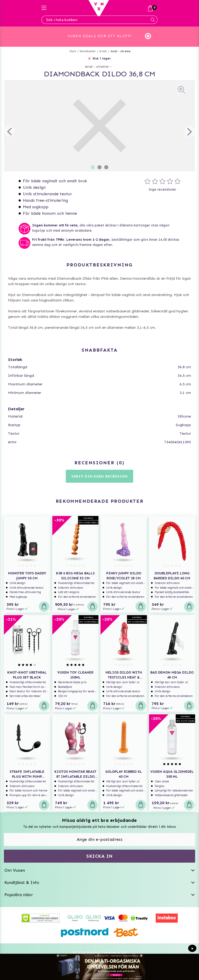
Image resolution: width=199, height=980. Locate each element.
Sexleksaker (88, 42)
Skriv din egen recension (99, 467)
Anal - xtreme (121, 42)
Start (73, 42)
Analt (103, 42)
